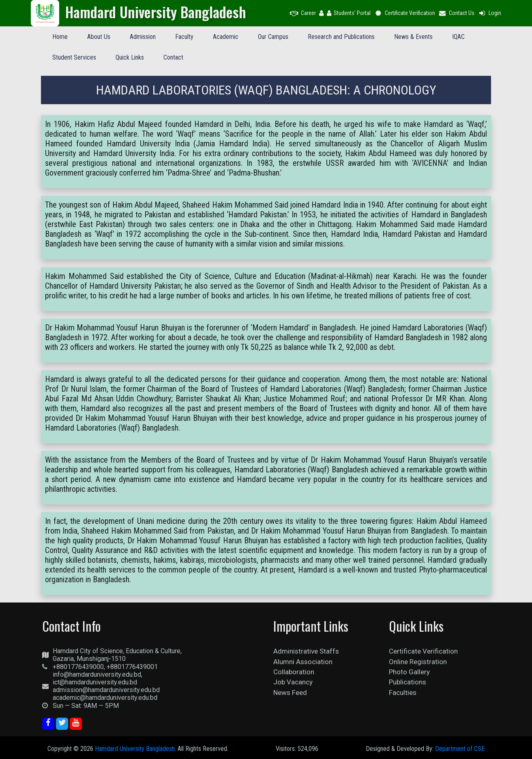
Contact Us (457, 13)
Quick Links (130, 57)
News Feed (290, 693)
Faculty (184, 37)
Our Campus (273, 37)
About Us (99, 37)
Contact (173, 57)
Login (489, 13)
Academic (226, 37)
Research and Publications (341, 37)
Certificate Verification (404, 13)
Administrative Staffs (306, 651)
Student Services (74, 57)
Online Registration (418, 662)
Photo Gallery (409, 672)
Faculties (403, 693)
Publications (408, 682)
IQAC (458, 37)
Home (60, 37)
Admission (143, 37)
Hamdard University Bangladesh (135, 749)
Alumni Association (303, 662)
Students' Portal (349, 13)
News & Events (413, 37)
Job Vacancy (293, 682)
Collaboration (294, 672)
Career (303, 13)
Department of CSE (460, 749)
